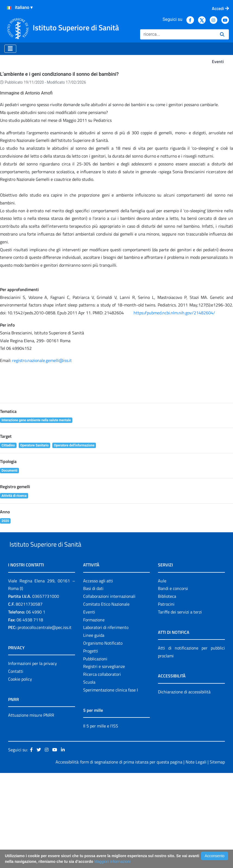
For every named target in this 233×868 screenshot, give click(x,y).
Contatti (16, 766)
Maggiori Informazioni (112, 862)
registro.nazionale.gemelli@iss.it (42, 443)
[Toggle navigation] (10, 49)
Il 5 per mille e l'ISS (101, 821)
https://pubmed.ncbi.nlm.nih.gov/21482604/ (174, 395)
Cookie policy (20, 774)
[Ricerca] (178, 34)
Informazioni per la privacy (33, 759)
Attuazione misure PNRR (31, 810)
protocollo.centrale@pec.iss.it (45, 723)
